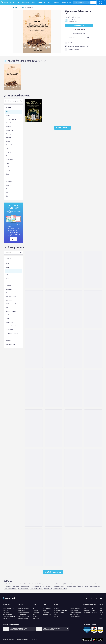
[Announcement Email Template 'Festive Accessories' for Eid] (53, 349)
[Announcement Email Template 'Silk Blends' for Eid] (73, 389)
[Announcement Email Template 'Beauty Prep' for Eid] (73, 349)
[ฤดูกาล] (21, 263)
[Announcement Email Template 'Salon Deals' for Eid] (73, 309)
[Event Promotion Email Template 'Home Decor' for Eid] (93, 508)
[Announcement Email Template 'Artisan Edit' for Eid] (93, 309)
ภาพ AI (56, 617)
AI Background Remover (75, 613)
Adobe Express (87, 613)
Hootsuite (94, 613)
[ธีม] (21, 267)
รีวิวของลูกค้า (6, 619)
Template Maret (73, 21)
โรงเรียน (35, 617)
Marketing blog (47, 615)
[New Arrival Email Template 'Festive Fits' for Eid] (34, 468)
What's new (6, 611)
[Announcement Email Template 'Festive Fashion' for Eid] (34, 389)
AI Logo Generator (73, 615)
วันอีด (16, 584)
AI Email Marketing (59, 613)
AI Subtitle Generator (74, 609)
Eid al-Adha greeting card (36, 589)
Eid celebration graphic (71, 586)
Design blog (46, 613)
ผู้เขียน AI (57, 615)
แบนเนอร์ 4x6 (95, 584)
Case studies (6, 613)
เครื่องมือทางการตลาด (24, 617)
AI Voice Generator (73, 611)
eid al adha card (86, 584)
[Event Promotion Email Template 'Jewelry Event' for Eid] (53, 389)
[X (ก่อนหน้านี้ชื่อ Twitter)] (96, 598)
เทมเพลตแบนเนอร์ (25, 586)
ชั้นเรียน (45, 611)
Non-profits (36, 619)
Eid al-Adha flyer (48, 589)
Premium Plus (37, 613)
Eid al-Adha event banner (10, 589)
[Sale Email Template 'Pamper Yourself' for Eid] (73, 428)
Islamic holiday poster (95, 586)
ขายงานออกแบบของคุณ (9, 617)
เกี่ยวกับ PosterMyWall (8, 609)
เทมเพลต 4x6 (8, 586)
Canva (84, 609)
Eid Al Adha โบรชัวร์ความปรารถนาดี (72, 584)
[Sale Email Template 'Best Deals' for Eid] (73, 508)
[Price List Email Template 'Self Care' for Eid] (53, 468)
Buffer (94, 611)
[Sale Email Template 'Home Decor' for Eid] (34, 547)
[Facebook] (86, 598)
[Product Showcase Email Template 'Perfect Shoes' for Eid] (53, 547)
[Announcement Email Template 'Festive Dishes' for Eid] (53, 270)
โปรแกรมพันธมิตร (7, 615)
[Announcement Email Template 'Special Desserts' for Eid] (34, 309)
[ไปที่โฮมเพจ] (7, 3)
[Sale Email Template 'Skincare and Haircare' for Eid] (73, 270)
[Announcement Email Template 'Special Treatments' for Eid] (34, 270)
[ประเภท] (21, 259)
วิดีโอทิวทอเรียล (47, 609)
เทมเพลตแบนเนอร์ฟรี (36, 586)
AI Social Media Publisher (61, 611)
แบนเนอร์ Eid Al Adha (57, 584)
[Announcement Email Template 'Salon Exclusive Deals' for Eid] (34, 349)
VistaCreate (86, 611)
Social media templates (24, 613)
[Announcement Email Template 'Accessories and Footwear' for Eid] (93, 389)
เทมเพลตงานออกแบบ (23, 609)
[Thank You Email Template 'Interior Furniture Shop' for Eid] (93, 428)
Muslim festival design (23, 589)
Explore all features (23, 619)
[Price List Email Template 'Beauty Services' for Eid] (73, 468)
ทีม (34, 615)
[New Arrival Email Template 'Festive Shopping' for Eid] (53, 508)
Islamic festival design (59, 586)
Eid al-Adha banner (47, 586)
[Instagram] (91, 598)
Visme (94, 609)
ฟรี (34, 609)
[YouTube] (101, 598)
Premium (35, 611)
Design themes (22, 615)
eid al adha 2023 (23, 584)
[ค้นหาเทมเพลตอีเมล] (13, 253)
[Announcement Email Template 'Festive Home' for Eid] (93, 349)
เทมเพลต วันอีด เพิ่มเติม (62, 127)
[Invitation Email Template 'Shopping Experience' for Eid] (93, 468)
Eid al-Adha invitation (83, 586)
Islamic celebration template (60, 589)
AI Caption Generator (74, 617)
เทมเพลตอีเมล (22, 611)
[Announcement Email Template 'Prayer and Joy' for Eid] (53, 428)
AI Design (57, 609)
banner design (16, 586)
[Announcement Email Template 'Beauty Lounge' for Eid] (93, 270)
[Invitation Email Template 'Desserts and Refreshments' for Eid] (53, 309)
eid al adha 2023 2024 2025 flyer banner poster (40, 584)
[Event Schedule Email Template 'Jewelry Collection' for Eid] (34, 508)
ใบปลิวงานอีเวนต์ (9, 584)
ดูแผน (13, 239)
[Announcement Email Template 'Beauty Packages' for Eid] (34, 428)
